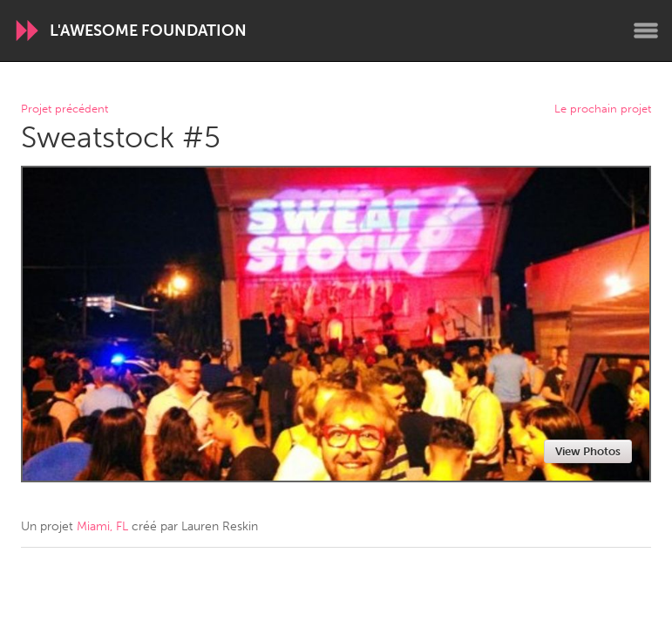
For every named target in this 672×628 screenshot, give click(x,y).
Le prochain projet (603, 109)
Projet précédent (64, 109)
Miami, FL (102, 526)
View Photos (588, 451)
